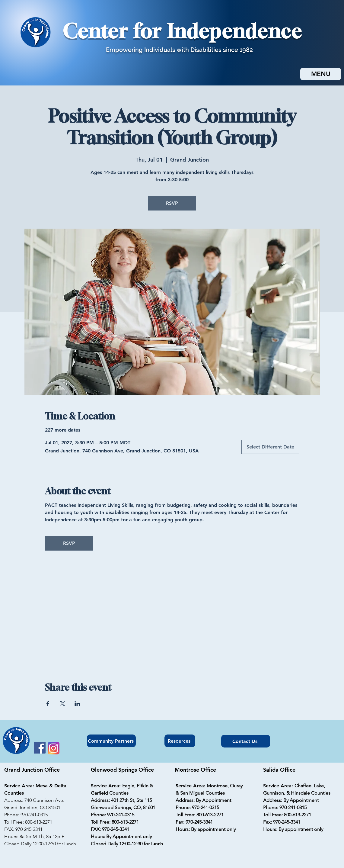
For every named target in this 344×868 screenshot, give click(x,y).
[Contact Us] (246, 741)
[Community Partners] (111, 741)
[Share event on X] (63, 704)
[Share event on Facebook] (48, 704)
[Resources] (180, 741)
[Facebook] (40, 748)
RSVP (172, 203)
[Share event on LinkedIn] (77, 704)
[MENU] (321, 74)
